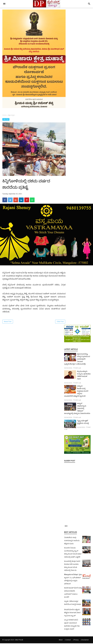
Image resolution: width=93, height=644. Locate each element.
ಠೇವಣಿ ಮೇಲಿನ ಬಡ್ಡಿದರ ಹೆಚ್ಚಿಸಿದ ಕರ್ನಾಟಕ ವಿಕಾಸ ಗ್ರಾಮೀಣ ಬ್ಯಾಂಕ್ (72, 613)
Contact (68, 641)
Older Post (60, 322)
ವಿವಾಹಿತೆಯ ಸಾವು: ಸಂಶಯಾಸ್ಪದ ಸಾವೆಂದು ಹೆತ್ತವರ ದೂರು (72, 541)
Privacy (76, 641)
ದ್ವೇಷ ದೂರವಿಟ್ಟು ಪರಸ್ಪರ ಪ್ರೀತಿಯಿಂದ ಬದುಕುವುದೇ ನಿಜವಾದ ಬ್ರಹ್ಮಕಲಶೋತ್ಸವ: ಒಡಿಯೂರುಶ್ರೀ (77, 360)
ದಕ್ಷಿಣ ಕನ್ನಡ (6, 119)
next (67, 527)
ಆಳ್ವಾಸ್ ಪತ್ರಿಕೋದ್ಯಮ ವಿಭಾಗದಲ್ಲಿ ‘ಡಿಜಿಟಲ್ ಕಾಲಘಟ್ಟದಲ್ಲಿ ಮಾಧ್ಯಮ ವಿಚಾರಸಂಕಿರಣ (77, 409)
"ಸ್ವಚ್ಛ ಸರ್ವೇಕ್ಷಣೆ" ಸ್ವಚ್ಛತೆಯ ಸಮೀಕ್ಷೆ (83, 423)
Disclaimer (85, 641)
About (61, 641)
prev (65, 527)
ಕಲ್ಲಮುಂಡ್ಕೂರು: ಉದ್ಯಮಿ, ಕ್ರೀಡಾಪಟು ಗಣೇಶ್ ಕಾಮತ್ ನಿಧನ (84, 376)
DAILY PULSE (19, 641)
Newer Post (8, 322)
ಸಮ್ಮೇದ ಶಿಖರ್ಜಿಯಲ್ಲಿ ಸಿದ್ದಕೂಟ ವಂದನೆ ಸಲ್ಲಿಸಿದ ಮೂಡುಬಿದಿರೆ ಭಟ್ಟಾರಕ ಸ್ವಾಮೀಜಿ (76, 392)
